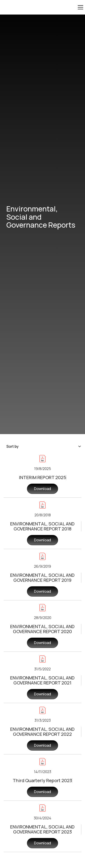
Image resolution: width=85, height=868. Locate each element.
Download (42, 489)
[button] (80, 7)
